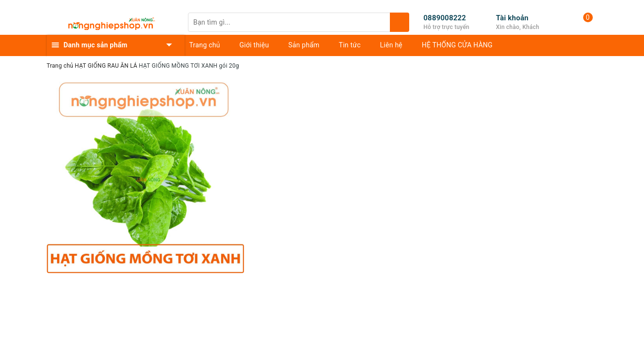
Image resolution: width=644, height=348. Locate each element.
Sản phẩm (304, 45)
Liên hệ (391, 45)
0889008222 (445, 18)
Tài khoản (512, 18)
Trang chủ (205, 45)
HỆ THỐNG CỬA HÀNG (457, 45)
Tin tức (350, 45)
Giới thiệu (254, 45)
